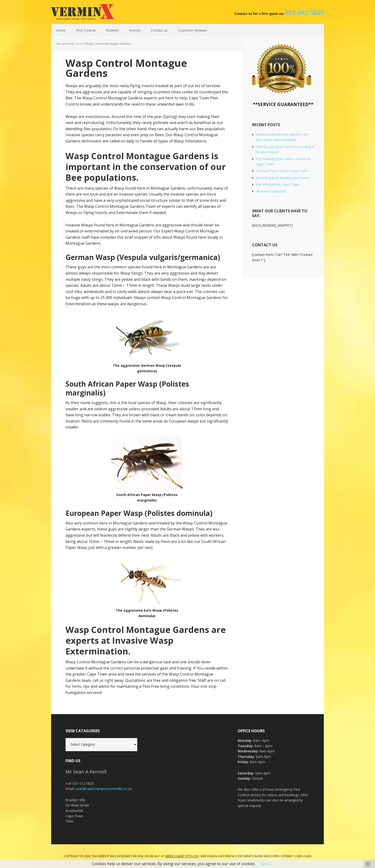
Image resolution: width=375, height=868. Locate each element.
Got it (266, 864)
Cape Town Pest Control (82, 12)
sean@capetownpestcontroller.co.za (104, 789)
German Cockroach (271, 191)
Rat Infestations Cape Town (278, 184)
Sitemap (287, 856)
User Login (303, 856)
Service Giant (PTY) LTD (182, 856)
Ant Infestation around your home (282, 178)
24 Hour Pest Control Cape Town (282, 171)
